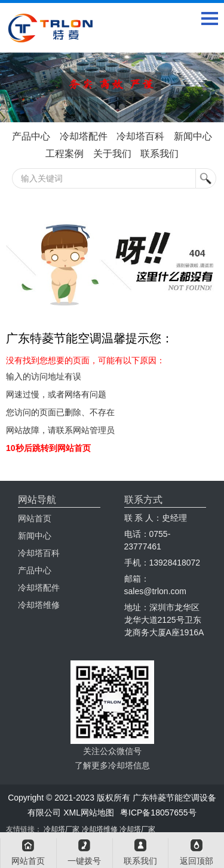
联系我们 (159, 154)
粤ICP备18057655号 (158, 813)
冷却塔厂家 (62, 829)
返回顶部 (197, 861)
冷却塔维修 (39, 605)
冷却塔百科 (140, 136)
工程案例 (65, 154)
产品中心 (31, 136)
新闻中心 (193, 136)
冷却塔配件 (84, 136)
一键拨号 (84, 861)
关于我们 (112, 154)
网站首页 (35, 518)
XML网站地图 (89, 813)
